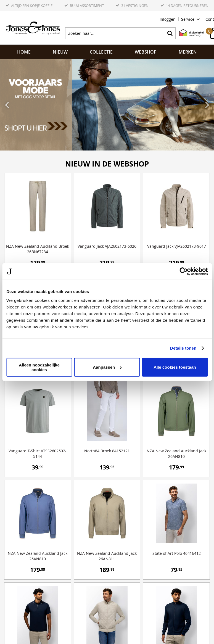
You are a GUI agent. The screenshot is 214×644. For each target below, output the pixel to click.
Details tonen (183, 348)
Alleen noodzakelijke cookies (39, 367)
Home (24, 52)
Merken (188, 52)
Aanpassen (107, 367)
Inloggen (168, 19)
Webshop (146, 52)
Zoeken (170, 33)
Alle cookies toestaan (175, 367)
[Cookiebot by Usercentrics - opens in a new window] (183, 271)
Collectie (101, 52)
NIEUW (60, 52)
